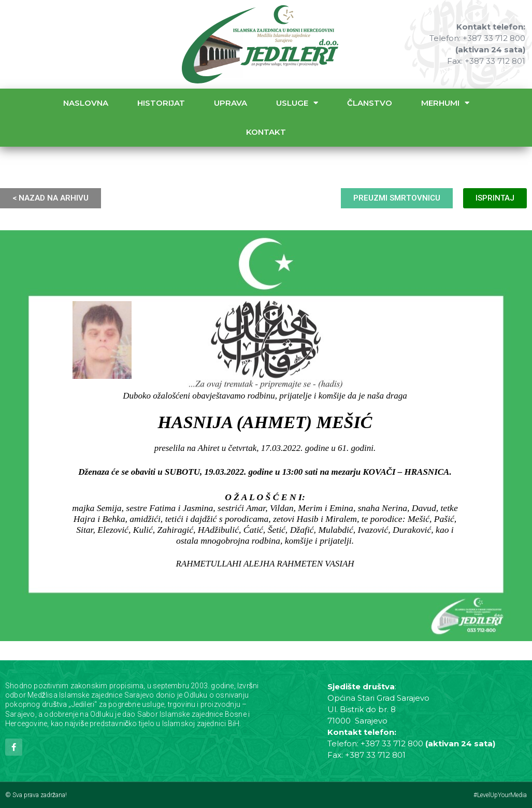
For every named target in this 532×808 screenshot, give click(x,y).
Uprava (231, 103)
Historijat (161, 103)
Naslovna (86, 103)
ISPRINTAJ (495, 198)
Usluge (297, 103)
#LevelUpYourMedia (500, 795)
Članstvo (370, 103)
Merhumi (445, 103)
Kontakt (266, 132)
